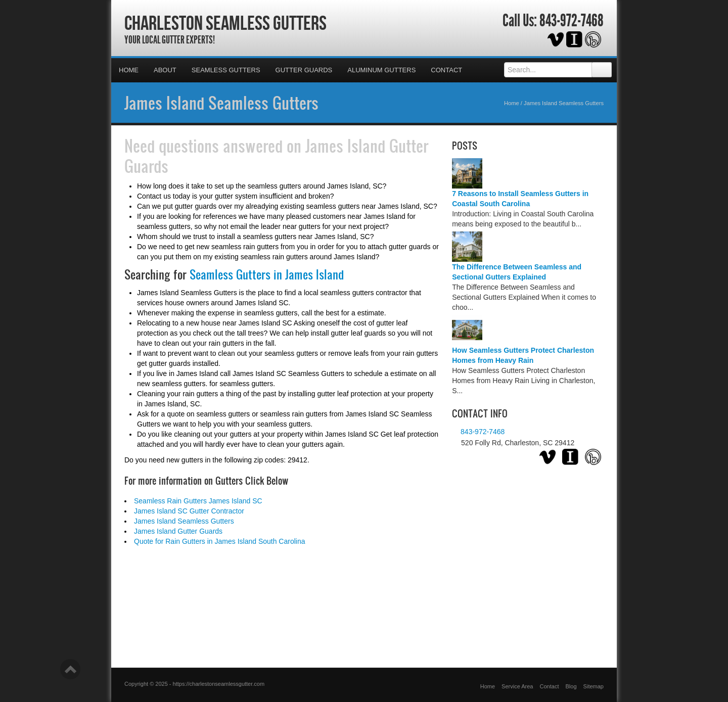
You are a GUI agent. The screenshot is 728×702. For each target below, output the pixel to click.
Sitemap (594, 686)
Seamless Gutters (226, 70)
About (165, 70)
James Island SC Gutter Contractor (189, 511)
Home (129, 70)
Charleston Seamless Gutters (225, 23)
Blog (571, 686)
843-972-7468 (572, 21)
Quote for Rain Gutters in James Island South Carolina (220, 541)
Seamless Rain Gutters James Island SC (198, 501)
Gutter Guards (304, 70)
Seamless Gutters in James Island (267, 274)
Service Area (517, 686)
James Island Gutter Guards (178, 531)
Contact (446, 70)
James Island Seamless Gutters (221, 103)
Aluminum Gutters (381, 70)
